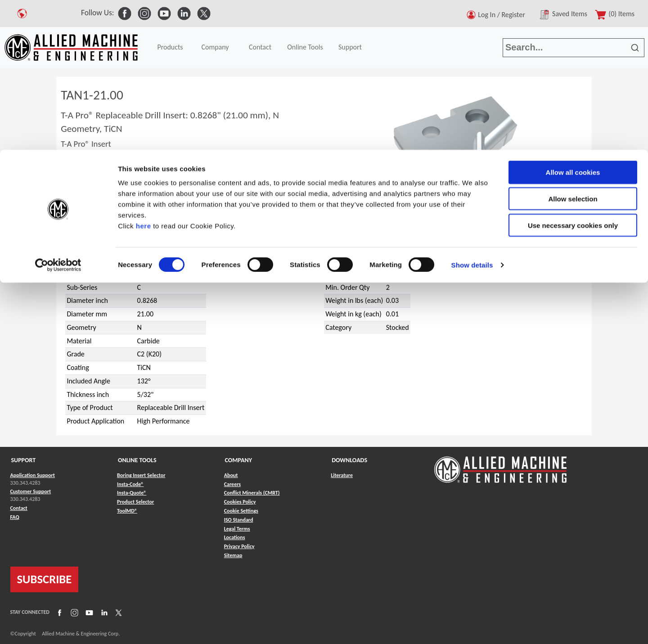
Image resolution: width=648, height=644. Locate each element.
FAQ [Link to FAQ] (15, 517)
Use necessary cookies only (573, 75)
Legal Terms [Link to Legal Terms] (237, 529)
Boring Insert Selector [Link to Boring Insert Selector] (141, 475)
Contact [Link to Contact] (19, 508)
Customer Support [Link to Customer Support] (31, 491)
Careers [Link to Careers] (232, 484)
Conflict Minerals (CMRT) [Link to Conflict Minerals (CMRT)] (252, 493)
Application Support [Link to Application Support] (33, 475)
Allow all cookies (573, 22)
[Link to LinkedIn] (103, 612)
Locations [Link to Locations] (235, 537)
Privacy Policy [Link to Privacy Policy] (239, 546)
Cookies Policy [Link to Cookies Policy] (240, 502)
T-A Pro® (92, 237)
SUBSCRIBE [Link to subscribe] (45, 579)
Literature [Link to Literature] (342, 475)
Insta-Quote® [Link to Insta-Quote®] (132, 493)
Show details (472, 115)
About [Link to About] (231, 475)
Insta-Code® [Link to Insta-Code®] (130, 484)
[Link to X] (117, 612)
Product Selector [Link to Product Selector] (135, 502)
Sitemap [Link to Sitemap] (233, 555)
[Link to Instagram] (73, 612)
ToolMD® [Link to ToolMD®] (127, 511)
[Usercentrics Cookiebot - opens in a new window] (58, 115)
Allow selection (573, 49)
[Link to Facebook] (58, 612)
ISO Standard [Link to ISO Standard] (239, 520)
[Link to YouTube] (88, 612)
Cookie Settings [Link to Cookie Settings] (241, 511)
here (144, 76)
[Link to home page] (500, 465)
